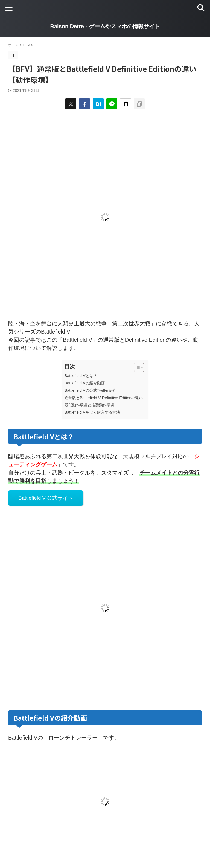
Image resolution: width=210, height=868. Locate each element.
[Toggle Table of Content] (136, 367)
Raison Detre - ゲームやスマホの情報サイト (105, 26)
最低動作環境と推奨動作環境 (89, 405)
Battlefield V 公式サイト (48, 499)
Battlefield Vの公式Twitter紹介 (91, 390)
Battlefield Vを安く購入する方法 (92, 412)
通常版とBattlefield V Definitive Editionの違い (104, 398)
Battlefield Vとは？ (81, 376)
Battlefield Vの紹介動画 (85, 383)
